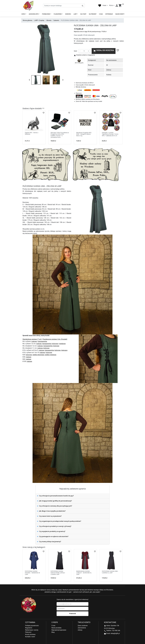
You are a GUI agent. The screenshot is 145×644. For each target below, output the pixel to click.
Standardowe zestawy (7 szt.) (32, 339)
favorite (100, 6)
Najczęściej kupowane (59, 630)
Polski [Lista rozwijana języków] (105, 5)
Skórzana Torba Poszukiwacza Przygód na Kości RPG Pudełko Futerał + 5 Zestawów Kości (60, 135)
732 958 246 (116, 631)
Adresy (80, 630)
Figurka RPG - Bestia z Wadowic (32, 133)
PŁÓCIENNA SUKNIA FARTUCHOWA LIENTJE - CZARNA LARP (58, 573)
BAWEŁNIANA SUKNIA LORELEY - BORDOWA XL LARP (84, 573)
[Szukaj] (64, 6)
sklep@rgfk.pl (115, 633)
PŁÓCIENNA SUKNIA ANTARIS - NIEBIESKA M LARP (32, 573)
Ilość (75, 51)
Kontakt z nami (30, 637)
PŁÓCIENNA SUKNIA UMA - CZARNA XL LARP (110, 572)
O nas (53, 626)
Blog (53, 632)
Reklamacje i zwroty (32, 630)
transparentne (42, 341)
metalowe (62, 344)
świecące (64, 350)
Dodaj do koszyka (104, 51)
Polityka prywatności (32, 626)
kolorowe (55, 344)
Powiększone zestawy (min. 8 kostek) (55, 339)
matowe (34, 341)
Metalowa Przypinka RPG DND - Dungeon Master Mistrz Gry (84, 134)
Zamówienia (82, 628)
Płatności (28, 632)
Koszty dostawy (30, 634)
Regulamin (29, 628)
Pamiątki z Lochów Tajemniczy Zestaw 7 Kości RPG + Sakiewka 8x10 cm (110, 134)
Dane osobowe (83, 626)
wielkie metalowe (51, 355)
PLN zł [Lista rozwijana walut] (111, 5)
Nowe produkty (56, 628)
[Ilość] (84, 51)
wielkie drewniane (38, 355)
